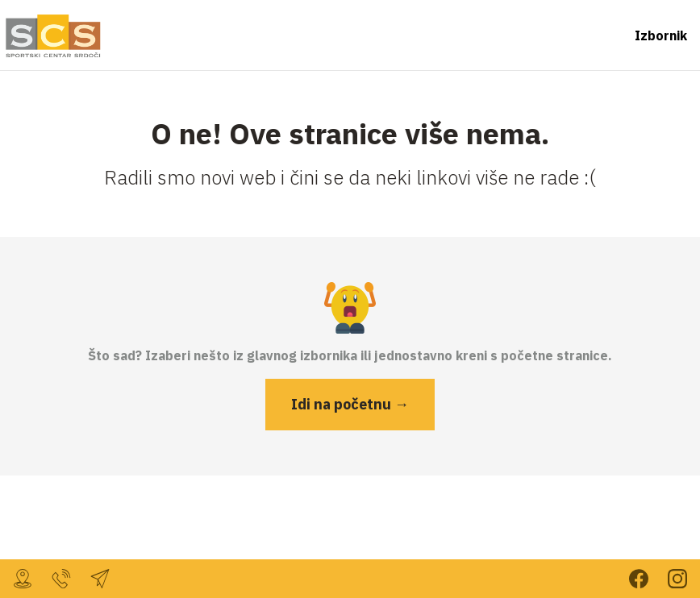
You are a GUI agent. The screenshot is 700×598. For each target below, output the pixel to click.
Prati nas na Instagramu (677, 579)
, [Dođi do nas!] (23, 579)
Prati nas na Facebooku (639, 579)
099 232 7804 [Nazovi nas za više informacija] (61, 579)
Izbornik (661, 35)
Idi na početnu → (350, 404)
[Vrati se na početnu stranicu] (52, 35)
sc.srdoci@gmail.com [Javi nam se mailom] (100, 579)
